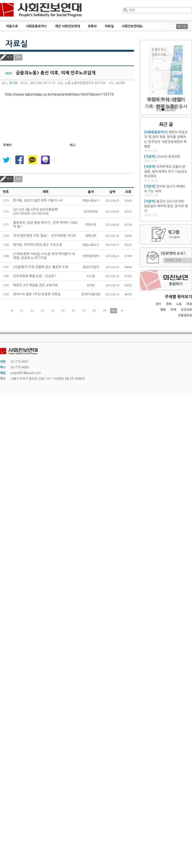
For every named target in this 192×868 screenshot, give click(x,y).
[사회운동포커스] (156, 132)
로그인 (182, 26)
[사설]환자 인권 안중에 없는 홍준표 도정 (41, 267)
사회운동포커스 (37, 26)
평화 (163, 310)
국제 (173, 310)
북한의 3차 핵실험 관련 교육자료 (35, 285)
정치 (158, 304)
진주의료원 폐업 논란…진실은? (34, 276)
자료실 (109, 26)
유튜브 (92, 26)
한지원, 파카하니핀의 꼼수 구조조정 (38, 245)
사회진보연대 (41, 10)
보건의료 (186, 310)
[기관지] (150, 157)
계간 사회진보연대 (67, 26)
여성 (189, 304)
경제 (169, 304)
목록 (18, 57)
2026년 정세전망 (166, 100)
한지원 (13, 83)
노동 (179, 304)
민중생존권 (185, 315)
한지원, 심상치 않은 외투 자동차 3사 (38, 200)
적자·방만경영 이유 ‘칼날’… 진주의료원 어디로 (45, 236)
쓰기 (10, 57)
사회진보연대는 (132, 26)
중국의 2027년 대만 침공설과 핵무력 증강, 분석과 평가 (166, 206)
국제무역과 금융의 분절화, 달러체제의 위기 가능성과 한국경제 (166, 171)
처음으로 (12, 26)
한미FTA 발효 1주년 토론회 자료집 (37, 294)
